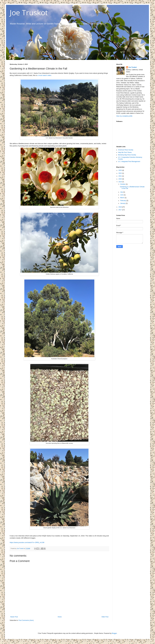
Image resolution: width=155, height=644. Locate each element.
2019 (120, 182)
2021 (120, 176)
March (122, 198)
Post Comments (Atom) (26, 620)
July (122, 192)
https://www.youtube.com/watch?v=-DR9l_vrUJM (27, 542)
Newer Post (14, 617)
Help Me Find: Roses (125, 152)
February (123, 201)
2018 (120, 207)
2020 (120, 179)
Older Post (105, 617)
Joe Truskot (29, 12)
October (123, 184)
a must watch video (44, 75)
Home (60, 617)
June (122, 195)
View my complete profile (124, 116)
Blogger (114, 633)
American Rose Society (126, 150)
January (123, 203)
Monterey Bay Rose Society (127, 155)
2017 (120, 210)
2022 (120, 173)
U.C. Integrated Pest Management (129, 162)
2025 (120, 170)
